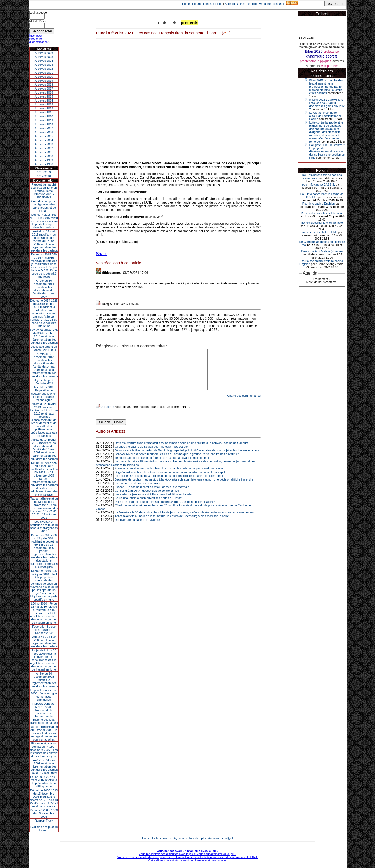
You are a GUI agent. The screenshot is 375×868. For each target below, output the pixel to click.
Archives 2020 (44, 77)
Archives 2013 (44, 104)
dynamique (315, 56)
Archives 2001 (44, 152)
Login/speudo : (39, 12)
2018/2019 (44, 172)
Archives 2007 (44, 128)
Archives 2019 (44, 81)
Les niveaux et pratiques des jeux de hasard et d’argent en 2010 (44, 526)
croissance (331, 52)
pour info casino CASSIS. (319, 184)
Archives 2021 (44, 73)
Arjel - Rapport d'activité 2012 (44, 382)
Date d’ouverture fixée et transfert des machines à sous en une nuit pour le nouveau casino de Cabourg (182, 451)
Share (102, 254)
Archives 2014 (44, 100)
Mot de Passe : (39, 21)
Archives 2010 (44, 116)
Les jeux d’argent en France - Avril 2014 (44, 348)
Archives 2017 (44, 89)
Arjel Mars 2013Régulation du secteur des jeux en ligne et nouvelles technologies (44, 394)
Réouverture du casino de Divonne (137, 528)
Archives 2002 (44, 148)
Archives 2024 (44, 61)
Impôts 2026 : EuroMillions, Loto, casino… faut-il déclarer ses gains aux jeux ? (327, 104)
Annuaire (265, 4)
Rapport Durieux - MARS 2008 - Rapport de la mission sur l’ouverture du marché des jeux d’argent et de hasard (44, 713)
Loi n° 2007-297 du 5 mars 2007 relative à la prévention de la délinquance (44, 782)
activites (338, 61)
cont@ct (278, 4)
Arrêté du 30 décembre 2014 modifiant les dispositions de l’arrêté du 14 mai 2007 (44, 289)
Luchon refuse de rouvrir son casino (138, 491)
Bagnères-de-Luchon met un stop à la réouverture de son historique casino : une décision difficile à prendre (184, 487)
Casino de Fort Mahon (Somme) (322, 251)
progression (308, 61)
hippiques (324, 61)
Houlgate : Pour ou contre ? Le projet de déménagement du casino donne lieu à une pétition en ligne (327, 151)
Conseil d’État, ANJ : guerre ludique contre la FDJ (147, 499)
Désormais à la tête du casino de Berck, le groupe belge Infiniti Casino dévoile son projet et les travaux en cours (187, 458)
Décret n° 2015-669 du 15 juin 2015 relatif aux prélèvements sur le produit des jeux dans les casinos (44, 221)
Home (186, 4)
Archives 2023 (44, 65)
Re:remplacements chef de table (322, 213)
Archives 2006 (44, 132)
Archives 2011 (44, 112)
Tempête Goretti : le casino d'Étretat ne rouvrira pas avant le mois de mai (162, 466)
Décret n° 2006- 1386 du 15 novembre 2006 (44, 813)
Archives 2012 (44, 108)
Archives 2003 (44, 144)
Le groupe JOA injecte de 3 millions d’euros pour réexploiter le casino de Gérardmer (169, 484)
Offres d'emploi (247, 4)
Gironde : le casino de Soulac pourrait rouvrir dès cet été (151, 455)
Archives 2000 (44, 156)
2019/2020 (44, 176)
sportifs (331, 56)
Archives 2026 (44, 53)
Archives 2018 (44, 85)
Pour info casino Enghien (319, 204)
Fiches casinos (213, 4)
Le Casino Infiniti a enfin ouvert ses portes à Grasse (148, 506)
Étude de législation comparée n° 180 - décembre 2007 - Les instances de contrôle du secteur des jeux (44, 750)
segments (313, 66)
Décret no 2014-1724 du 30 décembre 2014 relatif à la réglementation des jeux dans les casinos (44, 336)
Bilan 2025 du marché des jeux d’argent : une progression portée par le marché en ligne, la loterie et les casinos (326, 87)
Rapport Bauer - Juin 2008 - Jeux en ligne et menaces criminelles (44, 695)
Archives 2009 (44, 120)
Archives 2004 (44, 140)
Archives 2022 (44, 69)
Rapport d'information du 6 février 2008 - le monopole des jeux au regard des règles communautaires (44, 733)
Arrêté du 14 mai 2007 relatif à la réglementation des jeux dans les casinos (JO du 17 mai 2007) (44, 766)
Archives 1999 (44, 160)
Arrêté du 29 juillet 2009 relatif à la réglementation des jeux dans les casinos (44, 642)
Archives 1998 (44, 164)
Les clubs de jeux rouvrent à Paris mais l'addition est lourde (153, 502)
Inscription (36, 36)
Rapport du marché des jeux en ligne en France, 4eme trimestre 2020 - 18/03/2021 (44, 191)
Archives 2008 (44, 124)
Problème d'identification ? (40, 40)
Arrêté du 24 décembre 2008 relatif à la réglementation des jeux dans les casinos (44, 680)
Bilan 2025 (314, 51)
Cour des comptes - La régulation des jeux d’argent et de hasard (44, 206)
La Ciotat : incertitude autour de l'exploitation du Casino (326, 116)
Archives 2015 (44, 96)
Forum (196, 4)
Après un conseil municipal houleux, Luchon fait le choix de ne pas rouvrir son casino (170, 476)
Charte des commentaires (244, 404)
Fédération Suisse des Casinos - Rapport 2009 (44, 630)
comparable (329, 66)
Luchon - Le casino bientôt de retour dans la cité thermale (152, 495)
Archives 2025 (44, 57)
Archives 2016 (44, 92)
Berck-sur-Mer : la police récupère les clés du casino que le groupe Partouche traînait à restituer (177, 462)
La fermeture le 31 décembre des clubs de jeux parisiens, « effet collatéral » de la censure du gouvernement (185, 520)
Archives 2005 (44, 136)
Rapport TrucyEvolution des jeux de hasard (44, 825)
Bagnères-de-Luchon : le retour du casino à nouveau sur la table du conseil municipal (170, 480)
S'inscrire (108, 415)
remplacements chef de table (318, 232)
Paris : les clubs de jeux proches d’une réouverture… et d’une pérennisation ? (165, 510)
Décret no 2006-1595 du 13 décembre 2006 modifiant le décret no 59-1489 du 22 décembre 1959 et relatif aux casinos (44, 798)
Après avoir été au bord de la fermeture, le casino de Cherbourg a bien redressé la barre (172, 524)
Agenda (230, 4)
